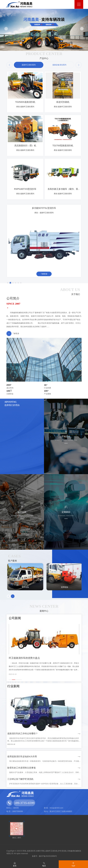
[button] (6, 29)
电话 (44, 864)
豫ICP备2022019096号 (48, 856)
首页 (15, 864)
